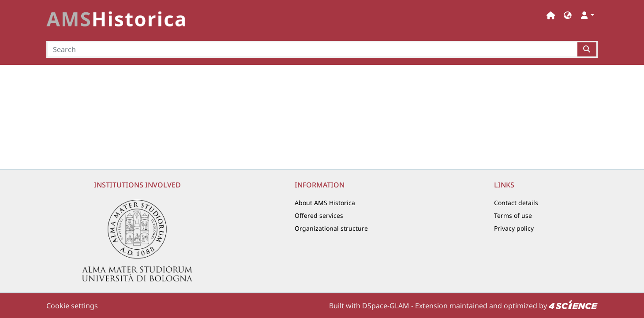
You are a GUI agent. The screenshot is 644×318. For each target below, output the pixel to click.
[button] (568, 15)
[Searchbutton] (587, 49)
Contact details (516, 203)
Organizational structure (331, 228)
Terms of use (513, 215)
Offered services (319, 215)
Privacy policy (514, 228)
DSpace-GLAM (386, 306)
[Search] (312, 49)
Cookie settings (72, 306)
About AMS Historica (325, 203)
